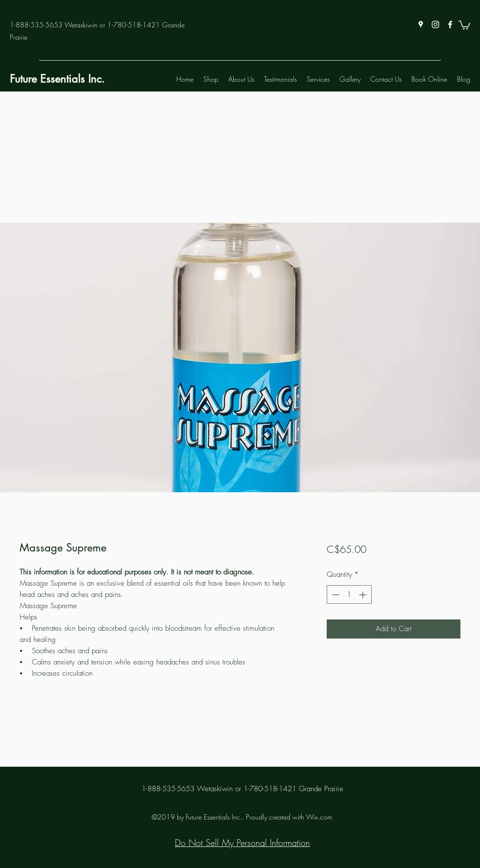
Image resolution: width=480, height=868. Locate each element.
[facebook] (450, 24)
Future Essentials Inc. (57, 79)
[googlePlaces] (421, 24)
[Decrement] (335, 595)
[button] (464, 24)
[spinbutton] (349, 595)
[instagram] (435, 24)
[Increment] (364, 595)
